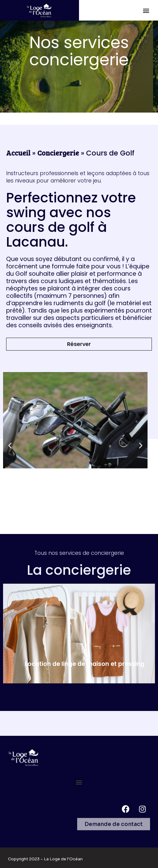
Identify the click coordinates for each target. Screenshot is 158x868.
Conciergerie (58, 153)
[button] (146, 10)
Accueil (18, 153)
